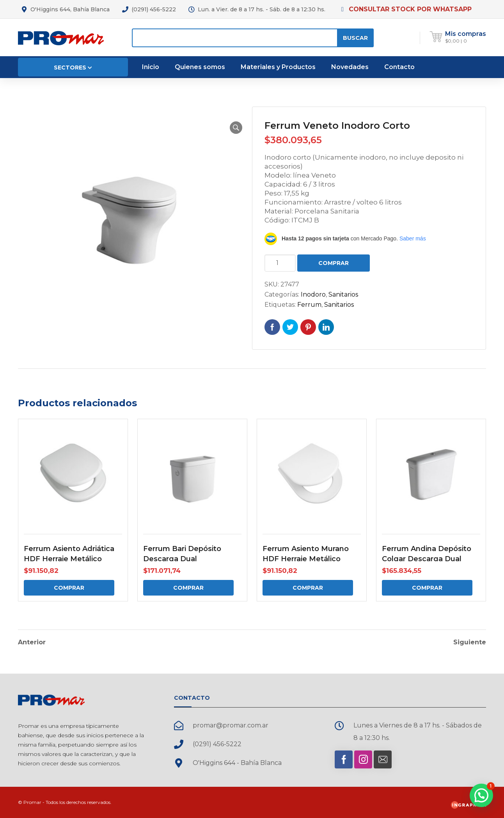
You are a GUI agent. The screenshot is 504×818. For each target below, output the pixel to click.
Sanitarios (343, 294)
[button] (236, 128)
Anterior (32, 642)
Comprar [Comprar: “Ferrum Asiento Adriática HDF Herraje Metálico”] (69, 588)
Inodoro (313, 294)
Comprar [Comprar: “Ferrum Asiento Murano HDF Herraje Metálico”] (308, 588)
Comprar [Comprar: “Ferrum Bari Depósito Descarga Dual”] (188, 588)
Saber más (413, 238)
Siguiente (470, 642)
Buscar (355, 38)
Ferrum (309, 305)
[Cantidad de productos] (280, 263)
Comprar (334, 263)
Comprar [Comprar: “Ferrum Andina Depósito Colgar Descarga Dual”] (427, 588)
